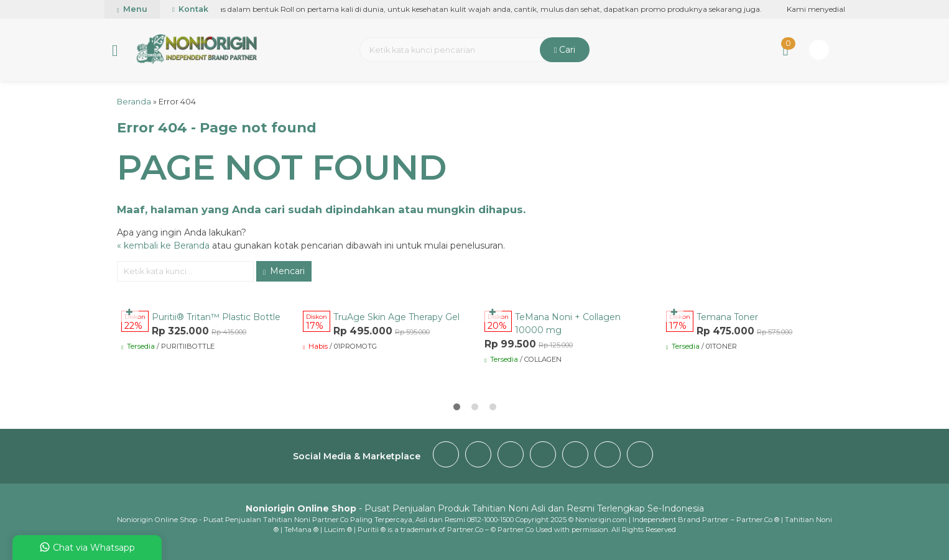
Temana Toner (727, 317)
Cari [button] (565, 50)
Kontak (190, 9)
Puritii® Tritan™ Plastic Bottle (216, 317)
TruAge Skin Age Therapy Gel (396, 317)
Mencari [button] (284, 271)
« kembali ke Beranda (163, 246)
